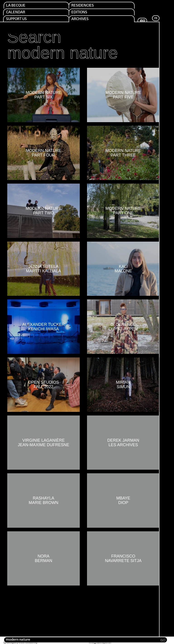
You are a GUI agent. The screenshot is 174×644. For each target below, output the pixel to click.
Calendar (17, 13)
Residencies (84, 6)
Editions (81, 13)
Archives (81, 20)
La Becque (17, 6)
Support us (18, 20)
